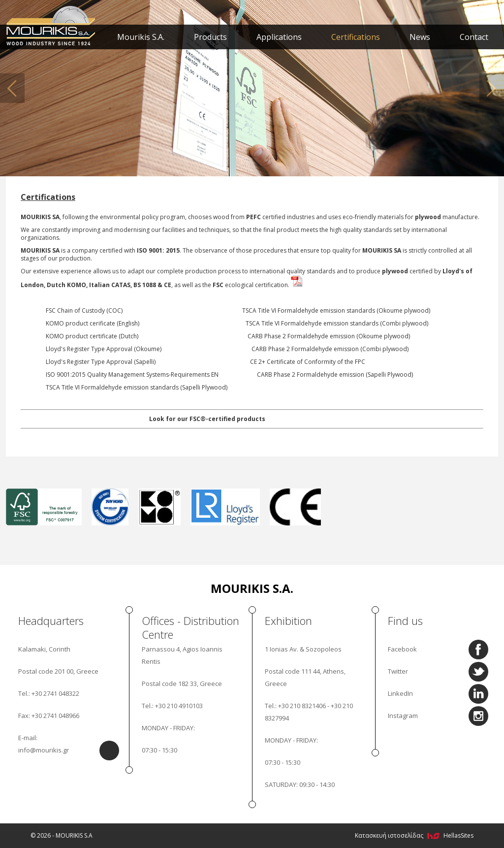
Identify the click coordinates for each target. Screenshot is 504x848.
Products (210, 37)
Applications (279, 37)
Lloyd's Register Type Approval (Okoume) (104, 349)
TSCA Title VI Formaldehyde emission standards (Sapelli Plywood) (137, 387)
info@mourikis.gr (44, 750)
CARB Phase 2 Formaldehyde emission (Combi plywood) (330, 349)
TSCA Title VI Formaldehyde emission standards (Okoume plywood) (336, 310)
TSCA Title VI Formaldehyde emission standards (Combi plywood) (337, 323)
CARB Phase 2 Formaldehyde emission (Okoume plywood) (329, 336)
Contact (474, 37)
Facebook (402, 649)
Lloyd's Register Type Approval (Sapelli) (101, 362)
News (420, 37)
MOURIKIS (51, 25)
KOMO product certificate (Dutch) (92, 336)
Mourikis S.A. (141, 37)
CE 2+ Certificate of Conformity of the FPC (308, 362)
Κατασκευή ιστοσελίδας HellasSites (414, 835)
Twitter (398, 671)
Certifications (356, 37)
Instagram (403, 716)
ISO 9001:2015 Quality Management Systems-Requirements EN (132, 375)
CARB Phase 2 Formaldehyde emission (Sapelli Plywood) (335, 375)
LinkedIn (400, 693)
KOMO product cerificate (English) (93, 323)
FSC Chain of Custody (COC (83, 310)
